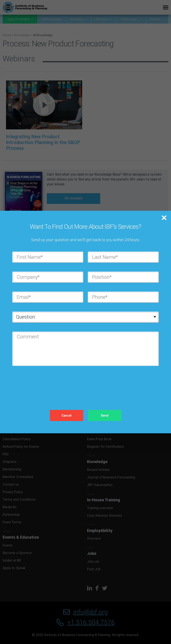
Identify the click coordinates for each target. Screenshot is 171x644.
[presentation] (46, 383)
